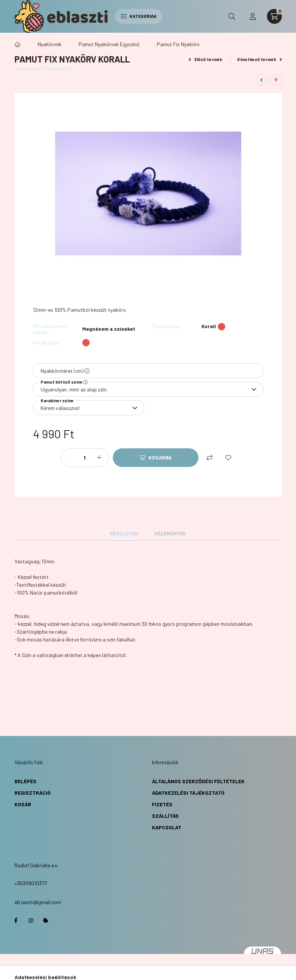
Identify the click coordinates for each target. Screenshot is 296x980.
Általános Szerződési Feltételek (198, 781)
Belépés (26, 781)
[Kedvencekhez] (228, 458)
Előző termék (206, 59)
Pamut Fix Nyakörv (178, 44)
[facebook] (261, 80)
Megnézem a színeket (109, 329)
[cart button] (274, 16)
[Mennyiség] (85, 458)
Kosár (23, 804)
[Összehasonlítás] (210, 458)
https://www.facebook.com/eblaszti (16, 920)
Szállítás (165, 816)
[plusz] (99, 458)
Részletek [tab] (124, 533)
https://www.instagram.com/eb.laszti (31, 920)
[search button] (232, 16)
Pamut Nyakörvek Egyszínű (109, 44)
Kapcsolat (167, 827)
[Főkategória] (17, 44)
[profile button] (253, 16)
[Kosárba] (156, 458)
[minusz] (70, 458)
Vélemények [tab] (170, 533)
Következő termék (260, 59)
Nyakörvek (50, 44)
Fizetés (162, 804)
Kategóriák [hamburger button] (139, 16)
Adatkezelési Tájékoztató (188, 793)
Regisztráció (33, 793)
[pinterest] (276, 80)
